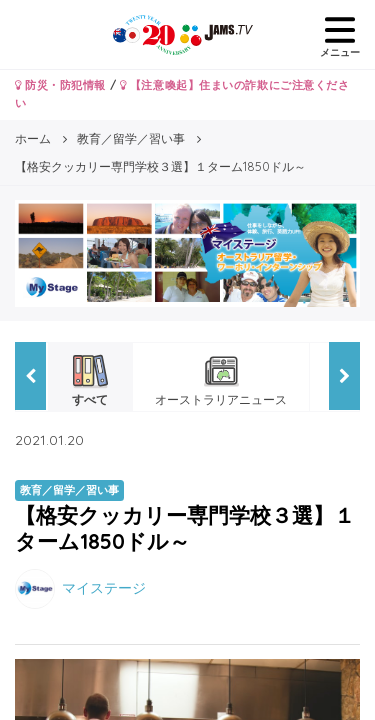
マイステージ (104, 587)
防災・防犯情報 (60, 85)
